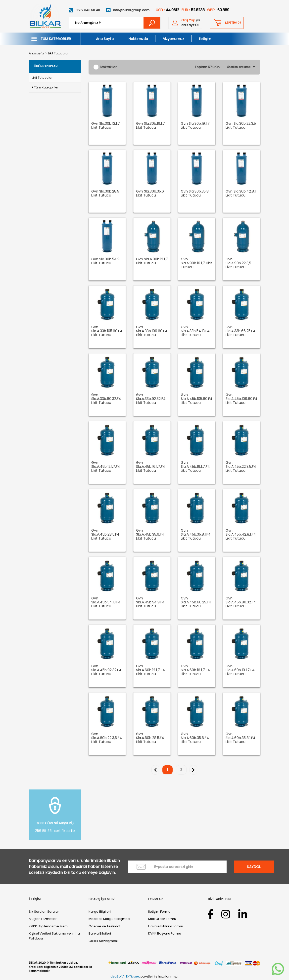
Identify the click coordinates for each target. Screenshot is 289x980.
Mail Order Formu (162, 919)
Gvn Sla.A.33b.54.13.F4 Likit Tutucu (195, 331)
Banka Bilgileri (100, 933)
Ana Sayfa (105, 39)
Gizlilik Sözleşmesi (103, 941)
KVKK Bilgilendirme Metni (49, 926)
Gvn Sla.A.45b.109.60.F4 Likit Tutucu (241, 399)
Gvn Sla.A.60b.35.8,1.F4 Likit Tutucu (241, 738)
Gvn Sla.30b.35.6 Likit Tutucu (150, 194)
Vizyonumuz (173, 39)
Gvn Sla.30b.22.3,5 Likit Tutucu (241, 126)
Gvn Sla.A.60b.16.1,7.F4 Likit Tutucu (195, 670)
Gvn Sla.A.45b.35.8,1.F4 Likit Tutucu (196, 535)
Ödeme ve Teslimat (104, 926)
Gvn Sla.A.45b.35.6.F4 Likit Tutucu (150, 535)
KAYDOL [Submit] (254, 867)
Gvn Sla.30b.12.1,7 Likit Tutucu (106, 126)
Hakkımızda (138, 39)
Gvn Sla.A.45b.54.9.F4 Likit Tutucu (150, 602)
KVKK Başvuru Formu (165, 933)
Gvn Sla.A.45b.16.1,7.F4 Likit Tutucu (151, 467)
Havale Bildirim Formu (166, 926)
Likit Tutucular (58, 53)
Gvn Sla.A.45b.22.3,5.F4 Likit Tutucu (241, 467)
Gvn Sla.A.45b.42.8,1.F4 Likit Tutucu (241, 535)
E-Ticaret (133, 976)
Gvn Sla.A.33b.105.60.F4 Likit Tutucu (107, 331)
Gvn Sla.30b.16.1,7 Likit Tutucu (150, 126)
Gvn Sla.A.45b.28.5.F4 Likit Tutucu (105, 535)
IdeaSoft (117, 976)
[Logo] (45, 16)
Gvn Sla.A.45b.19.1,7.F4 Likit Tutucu (195, 467)
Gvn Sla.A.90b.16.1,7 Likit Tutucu (196, 263)
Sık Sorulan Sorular (44, 912)
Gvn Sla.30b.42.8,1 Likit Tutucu (241, 194)
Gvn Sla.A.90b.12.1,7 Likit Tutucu (152, 261)
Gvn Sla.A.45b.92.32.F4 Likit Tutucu (106, 670)
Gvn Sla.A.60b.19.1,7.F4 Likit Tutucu (240, 670)
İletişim (205, 39)
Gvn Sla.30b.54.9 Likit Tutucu (105, 261)
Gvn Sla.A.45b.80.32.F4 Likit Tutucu (241, 602)
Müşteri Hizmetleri (43, 919)
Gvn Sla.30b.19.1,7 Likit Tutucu (195, 126)
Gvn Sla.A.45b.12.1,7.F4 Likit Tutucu (106, 467)
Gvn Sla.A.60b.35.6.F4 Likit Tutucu (195, 738)
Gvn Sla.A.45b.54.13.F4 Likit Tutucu (106, 602)
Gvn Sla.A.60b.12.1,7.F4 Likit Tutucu (150, 670)
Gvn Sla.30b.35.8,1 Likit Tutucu (196, 194)
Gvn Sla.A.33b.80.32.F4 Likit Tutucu (106, 399)
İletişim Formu (159, 912)
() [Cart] (233, 23)
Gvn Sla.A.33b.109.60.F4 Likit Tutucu (152, 331)
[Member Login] (185, 23)
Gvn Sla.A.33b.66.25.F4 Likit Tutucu (241, 331)
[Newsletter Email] (177, 867)
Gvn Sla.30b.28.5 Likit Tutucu (105, 194)
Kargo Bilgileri (100, 912)
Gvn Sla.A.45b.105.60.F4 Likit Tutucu (197, 399)
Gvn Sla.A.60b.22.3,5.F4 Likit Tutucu (107, 738)
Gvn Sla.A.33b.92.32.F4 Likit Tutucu (151, 399)
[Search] (115, 23)
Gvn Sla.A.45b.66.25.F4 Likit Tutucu (196, 602)
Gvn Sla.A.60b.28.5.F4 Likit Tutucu (150, 738)
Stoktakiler (108, 67)
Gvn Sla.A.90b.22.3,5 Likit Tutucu (238, 263)
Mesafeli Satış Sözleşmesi (109, 919)
